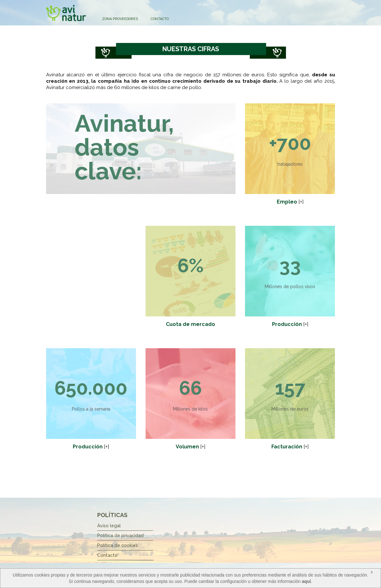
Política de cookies (118, 545)
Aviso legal (109, 526)
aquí (306, 581)
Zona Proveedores (120, 19)
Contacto (160, 19)
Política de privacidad (120, 536)
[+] (301, 202)
